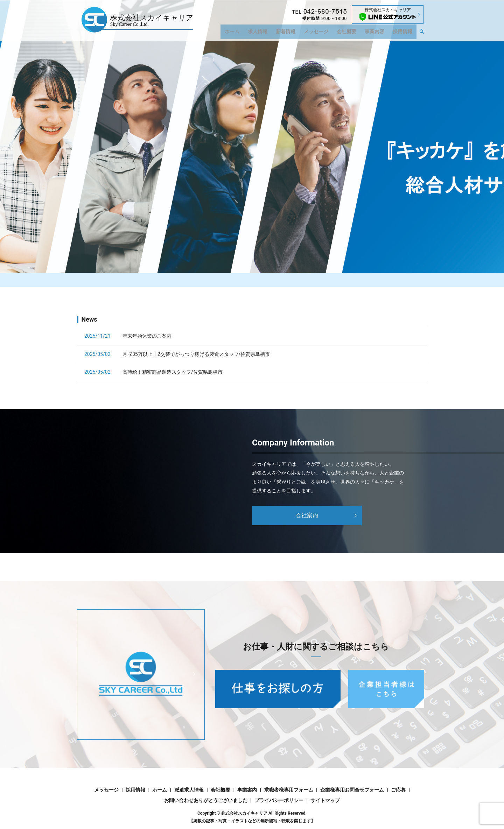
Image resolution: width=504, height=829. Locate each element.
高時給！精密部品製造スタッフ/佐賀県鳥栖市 (173, 372)
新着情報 (293, 33)
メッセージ (321, 33)
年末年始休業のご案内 (147, 336)
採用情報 (403, 33)
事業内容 (377, 33)
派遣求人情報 (189, 790)
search (425, 34)
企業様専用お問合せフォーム (352, 790)
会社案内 (307, 515)
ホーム (242, 33)
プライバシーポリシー (279, 800)
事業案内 (247, 790)
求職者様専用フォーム (289, 790)
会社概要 (350, 33)
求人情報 (266, 33)
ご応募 (398, 790)
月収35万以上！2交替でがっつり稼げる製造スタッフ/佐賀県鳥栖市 (196, 354)
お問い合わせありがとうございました (206, 800)
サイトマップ (325, 800)
